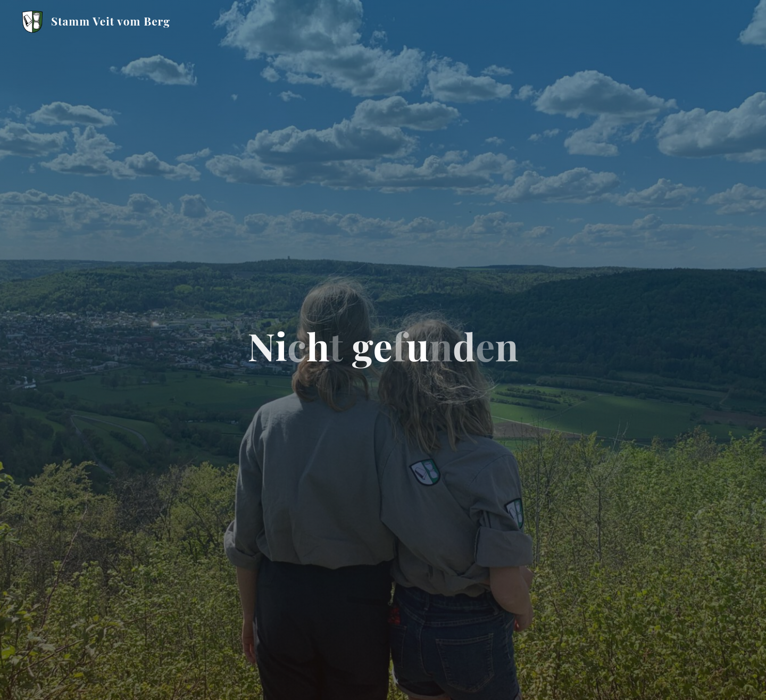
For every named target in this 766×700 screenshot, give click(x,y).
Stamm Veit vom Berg (111, 21)
